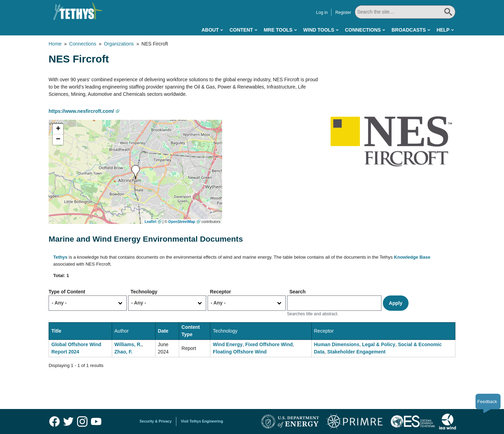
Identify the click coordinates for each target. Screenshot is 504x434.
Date (163, 331)
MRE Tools (278, 30)
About (210, 30)
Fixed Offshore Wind (269, 344)
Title (56, 331)
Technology (144, 292)
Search (298, 292)
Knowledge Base (412, 257)
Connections (363, 30)
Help (443, 30)
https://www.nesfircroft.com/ (81, 111)
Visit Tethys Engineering (202, 421)
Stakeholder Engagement (356, 352)
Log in (322, 12)
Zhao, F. (124, 352)
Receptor (221, 292)
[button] (136, 172)
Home (55, 44)
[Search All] (405, 12)
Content (241, 30)
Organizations (119, 44)
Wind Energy (228, 344)
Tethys (60, 257)
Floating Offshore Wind (240, 352)
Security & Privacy (156, 421)
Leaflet (151, 222)
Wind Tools (319, 30)
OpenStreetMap (182, 222)
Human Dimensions (337, 344)
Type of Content (67, 292)
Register (343, 12)
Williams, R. (128, 344)
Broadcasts (409, 30)
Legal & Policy (379, 344)
